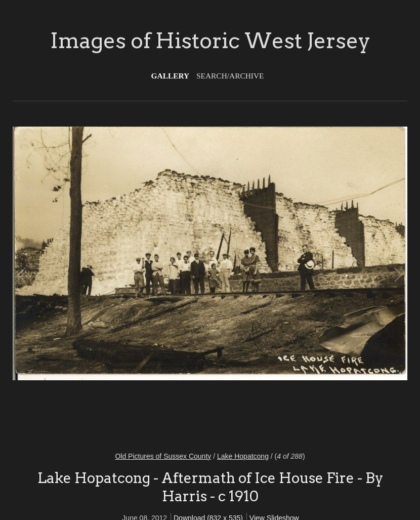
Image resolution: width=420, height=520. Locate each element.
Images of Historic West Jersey (210, 41)
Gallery (171, 76)
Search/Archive (230, 76)
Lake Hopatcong (243, 456)
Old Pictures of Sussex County (163, 456)
